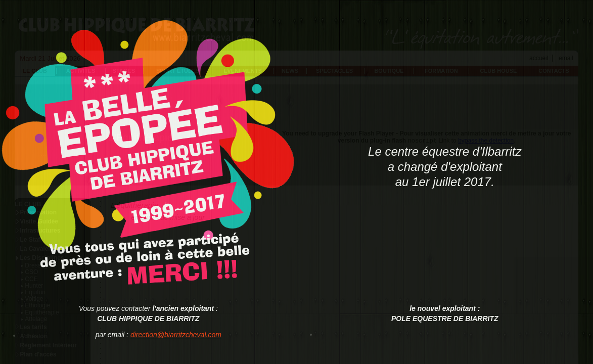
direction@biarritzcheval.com (176, 335)
